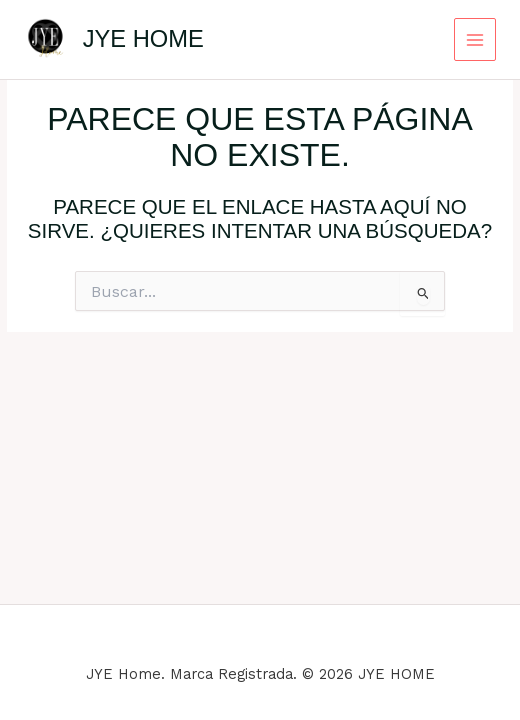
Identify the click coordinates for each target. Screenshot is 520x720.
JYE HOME (143, 39)
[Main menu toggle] (475, 39)
